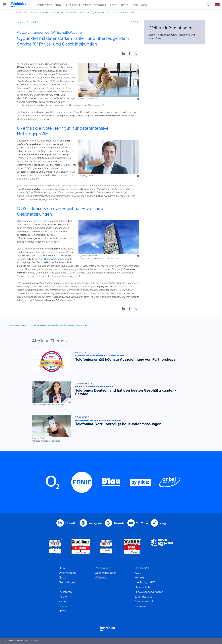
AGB (138, 573)
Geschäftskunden (106, 573)
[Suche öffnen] (208, 5)
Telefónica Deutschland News (65, 12)
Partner (113, 5)
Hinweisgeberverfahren (149, 592)
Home (63, 568)
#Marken (43, 325)
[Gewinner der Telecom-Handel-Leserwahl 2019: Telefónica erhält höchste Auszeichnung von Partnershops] (109, 361)
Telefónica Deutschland (40, 12)
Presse (135, 5)
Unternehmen (44, 5)
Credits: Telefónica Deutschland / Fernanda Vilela (100, 258)
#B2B (36, 325)
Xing (163, 523)
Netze (58, 5)
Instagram (95, 523)
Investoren (100, 5)
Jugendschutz (143, 597)
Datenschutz (143, 587)
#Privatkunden (70, 325)
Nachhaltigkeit (72, 5)
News (144, 5)
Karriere (124, 5)
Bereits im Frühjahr (54, 259)
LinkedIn (71, 523)
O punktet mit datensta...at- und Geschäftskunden (114, 12)
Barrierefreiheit (144, 601)
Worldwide (102, 577)
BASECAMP (142, 568)
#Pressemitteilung (55, 325)
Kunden (87, 5)
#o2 (86, 325)
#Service (80, 325)
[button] (123, 54)
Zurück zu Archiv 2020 (28, 22)
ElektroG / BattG (145, 582)
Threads (119, 523)
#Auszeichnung (27, 325)
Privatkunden (103, 568)
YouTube (142, 523)
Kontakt (139, 577)
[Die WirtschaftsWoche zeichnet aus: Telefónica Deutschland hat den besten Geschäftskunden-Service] (109, 394)
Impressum (142, 606)
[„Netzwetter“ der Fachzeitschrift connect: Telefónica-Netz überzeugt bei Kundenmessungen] (109, 429)
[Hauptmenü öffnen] (5, 5)
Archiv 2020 (85, 12)
